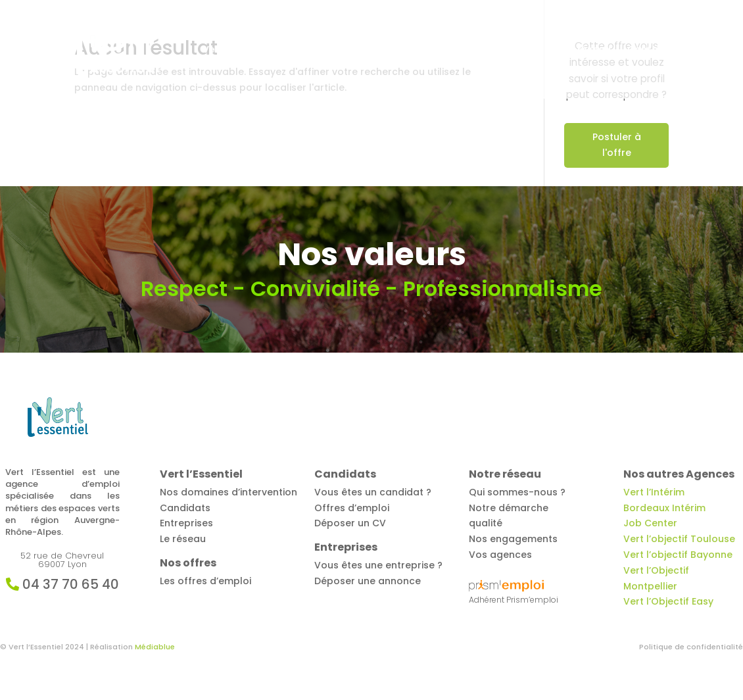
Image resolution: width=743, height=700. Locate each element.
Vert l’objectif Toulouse (679, 539)
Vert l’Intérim (654, 492)
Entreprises (491, 50)
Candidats (408, 50)
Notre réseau (579, 50)
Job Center (650, 523)
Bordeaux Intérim (664, 508)
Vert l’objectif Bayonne (678, 555)
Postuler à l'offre (617, 145)
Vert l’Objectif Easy (668, 601)
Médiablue (155, 647)
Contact (648, 50)
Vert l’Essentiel (238, 50)
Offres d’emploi (328, 50)
